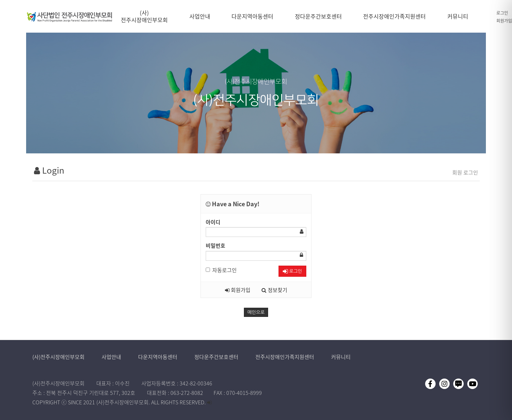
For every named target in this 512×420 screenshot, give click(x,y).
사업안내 (112, 357)
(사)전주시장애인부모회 (59, 357)
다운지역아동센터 (158, 357)
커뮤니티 (341, 357)
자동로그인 (221, 270)
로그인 (502, 13)
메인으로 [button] (256, 312)
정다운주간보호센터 (217, 357)
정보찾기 (274, 290)
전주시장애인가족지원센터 (285, 357)
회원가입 (504, 20)
